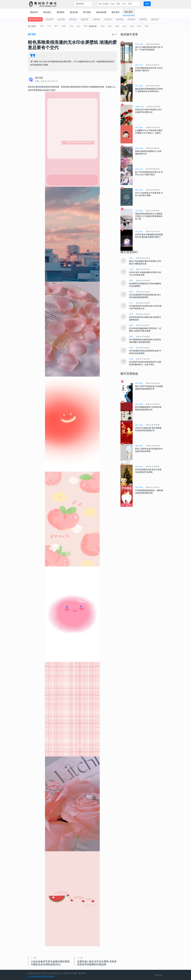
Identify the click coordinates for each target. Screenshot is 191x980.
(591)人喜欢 (139, 127)
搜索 (147, 4)
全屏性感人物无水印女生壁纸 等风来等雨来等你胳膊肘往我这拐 (97, 963)
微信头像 (74, 12)
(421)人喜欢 (139, 404)
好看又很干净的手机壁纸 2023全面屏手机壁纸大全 (148, 111)
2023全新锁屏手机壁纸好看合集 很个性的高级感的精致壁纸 (145, 296)
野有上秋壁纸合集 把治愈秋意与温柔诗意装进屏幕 (149, 450)
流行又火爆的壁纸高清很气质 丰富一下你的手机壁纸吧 (149, 48)
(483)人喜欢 (139, 65)
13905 (131, 337)
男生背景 (73, 19)
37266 (131, 269)
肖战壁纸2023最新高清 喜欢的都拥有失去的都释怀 (145, 285)
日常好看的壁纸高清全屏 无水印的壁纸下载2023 (149, 69)
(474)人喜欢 (139, 44)
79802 (131, 258)
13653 (131, 348)
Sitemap (158, 975)
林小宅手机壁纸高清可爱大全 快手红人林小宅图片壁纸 (149, 173)
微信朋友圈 (101, 12)
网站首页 (34, 12)
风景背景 (143, 19)
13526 (131, 359)
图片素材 (87, 12)
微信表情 (115, 12)
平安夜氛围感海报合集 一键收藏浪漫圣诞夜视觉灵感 (149, 492)
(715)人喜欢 (139, 232)
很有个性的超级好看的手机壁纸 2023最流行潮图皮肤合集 (145, 262)
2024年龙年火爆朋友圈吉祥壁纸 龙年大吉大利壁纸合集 (145, 274)
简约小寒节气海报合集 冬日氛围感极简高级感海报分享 (149, 388)
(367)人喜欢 (139, 425)
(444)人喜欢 (139, 467)
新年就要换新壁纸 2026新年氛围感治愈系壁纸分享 (148, 408)
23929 (131, 292)
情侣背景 (50, 19)
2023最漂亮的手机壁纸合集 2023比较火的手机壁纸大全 (145, 307)
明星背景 (131, 19)
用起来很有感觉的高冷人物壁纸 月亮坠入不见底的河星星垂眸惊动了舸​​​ (149, 216)
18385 (131, 325)
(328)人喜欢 (139, 446)
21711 (131, 303)
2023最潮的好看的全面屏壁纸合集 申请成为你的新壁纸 (145, 352)
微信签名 (47, 12)
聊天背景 (129, 12)
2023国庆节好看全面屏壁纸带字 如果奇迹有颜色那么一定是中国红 (145, 363)
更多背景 (155, 19)
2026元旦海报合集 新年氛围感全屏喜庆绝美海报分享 (148, 429)
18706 (131, 314)
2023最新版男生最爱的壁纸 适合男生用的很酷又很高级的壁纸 (145, 341)
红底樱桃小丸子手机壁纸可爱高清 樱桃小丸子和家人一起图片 (149, 132)
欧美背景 (120, 19)
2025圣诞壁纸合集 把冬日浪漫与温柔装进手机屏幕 (148, 471)
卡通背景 (96, 19)
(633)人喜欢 (139, 169)
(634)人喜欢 (139, 190)
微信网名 (61, 12)
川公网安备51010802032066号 (41, 977)
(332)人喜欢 (139, 383)
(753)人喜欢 (139, 211)
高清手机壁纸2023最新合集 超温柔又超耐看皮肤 (145, 318)
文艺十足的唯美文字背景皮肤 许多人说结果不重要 (149, 194)
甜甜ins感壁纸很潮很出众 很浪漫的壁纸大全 (148, 153)
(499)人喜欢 (139, 148)
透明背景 (85, 19)
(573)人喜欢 (139, 86)
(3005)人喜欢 (139, 107)
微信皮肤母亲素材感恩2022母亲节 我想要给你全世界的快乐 (149, 90)
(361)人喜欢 (139, 487)
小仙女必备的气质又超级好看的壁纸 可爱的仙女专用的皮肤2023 (50, 963)
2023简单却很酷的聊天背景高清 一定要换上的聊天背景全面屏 (145, 330)
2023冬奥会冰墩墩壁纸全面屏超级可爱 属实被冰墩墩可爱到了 (149, 236)
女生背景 (61, 19)
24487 (131, 281)
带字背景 (108, 19)
